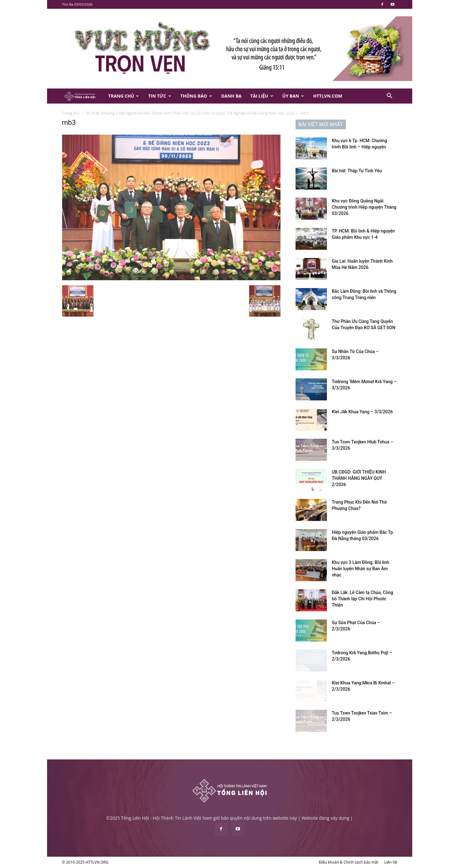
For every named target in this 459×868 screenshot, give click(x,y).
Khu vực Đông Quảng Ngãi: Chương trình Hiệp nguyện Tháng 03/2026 (364, 207)
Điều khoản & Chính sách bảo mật (349, 862)
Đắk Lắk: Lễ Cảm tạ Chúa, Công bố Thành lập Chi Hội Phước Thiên (363, 599)
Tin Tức (160, 96)
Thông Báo (196, 96)
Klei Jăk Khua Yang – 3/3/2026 (362, 412)
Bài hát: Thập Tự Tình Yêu (357, 171)
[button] (390, 96)
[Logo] (83, 96)
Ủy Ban (293, 96)
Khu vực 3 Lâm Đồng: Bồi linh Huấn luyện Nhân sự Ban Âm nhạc (361, 569)
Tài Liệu (262, 96)
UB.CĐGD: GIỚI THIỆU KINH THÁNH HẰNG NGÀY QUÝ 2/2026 (359, 478)
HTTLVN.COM (328, 96)
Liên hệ (391, 862)
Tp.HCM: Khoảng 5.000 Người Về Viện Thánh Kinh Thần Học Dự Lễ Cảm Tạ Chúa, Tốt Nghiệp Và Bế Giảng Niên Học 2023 (190, 113)
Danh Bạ (231, 96)
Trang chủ (71, 113)
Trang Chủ (124, 96)
